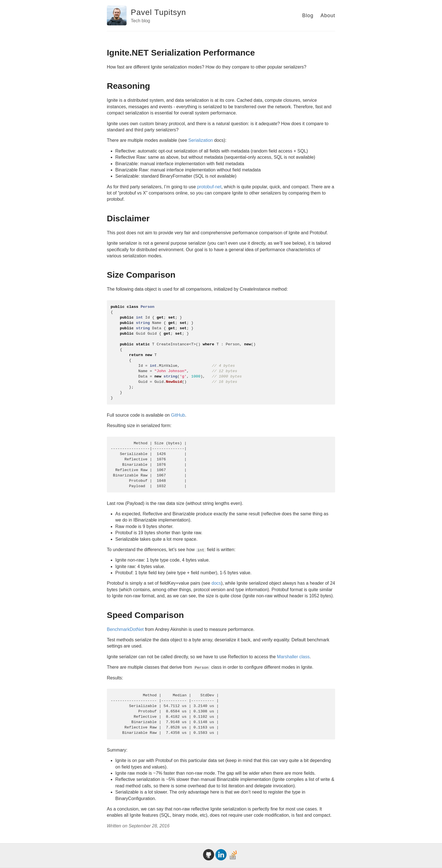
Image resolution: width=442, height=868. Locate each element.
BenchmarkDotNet (125, 629)
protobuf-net (209, 187)
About (328, 16)
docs (216, 583)
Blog (308, 16)
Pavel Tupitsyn (158, 12)
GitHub (178, 415)
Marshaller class (293, 657)
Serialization (201, 140)
